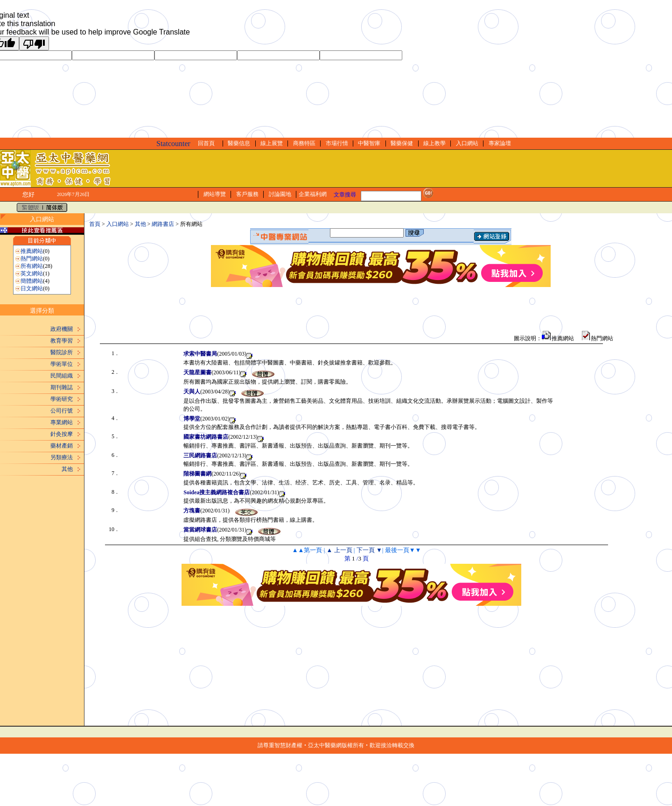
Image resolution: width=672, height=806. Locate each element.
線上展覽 (272, 143)
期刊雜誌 (62, 387)
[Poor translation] (34, 43)
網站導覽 (215, 194)
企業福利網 (313, 194)
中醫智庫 (369, 143)
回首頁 (206, 143)
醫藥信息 (239, 143)
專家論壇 (500, 143)
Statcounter (173, 144)
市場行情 (337, 143)
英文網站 (32, 273)
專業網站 (62, 422)
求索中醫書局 (200, 354)
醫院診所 (62, 352)
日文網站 (32, 288)
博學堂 (192, 419)
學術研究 (62, 399)
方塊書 (192, 511)
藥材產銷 (62, 446)
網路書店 (163, 224)
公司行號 (62, 411)
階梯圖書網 (197, 474)
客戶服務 (247, 194)
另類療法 (62, 457)
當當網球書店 (200, 530)
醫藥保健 (402, 143)
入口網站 (467, 143)
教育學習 (62, 341)
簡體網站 (32, 281)
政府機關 (62, 329)
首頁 (95, 224)
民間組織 (62, 376)
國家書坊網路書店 (206, 437)
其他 (67, 469)
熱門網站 (32, 259)
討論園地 (280, 194)
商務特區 (304, 143)
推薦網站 (32, 251)
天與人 (192, 392)
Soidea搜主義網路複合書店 (217, 492)
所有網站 (32, 266)
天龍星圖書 (197, 372)
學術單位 (62, 364)
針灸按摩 (62, 434)
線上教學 (434, 143)
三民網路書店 (200, 456)
